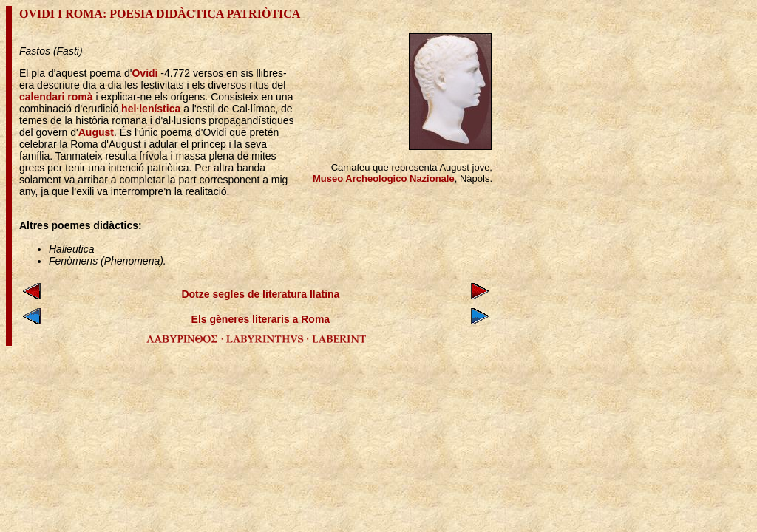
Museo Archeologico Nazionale (384, 178)
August (96, 132)
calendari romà (56, 97)
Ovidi (145, 73)
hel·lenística (151, 109)
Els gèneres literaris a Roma (261, 319)
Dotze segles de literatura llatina (260, 294)
